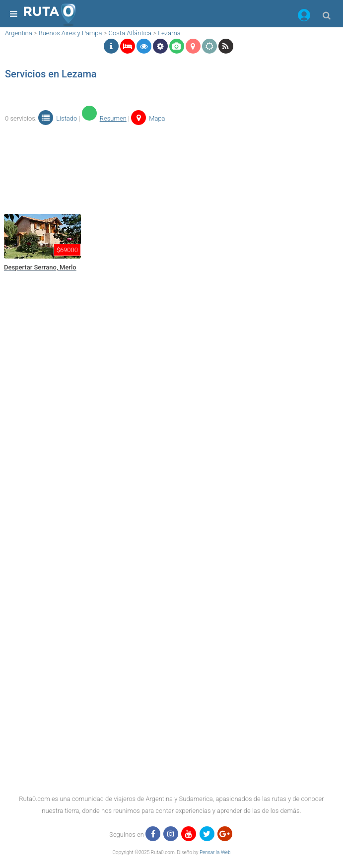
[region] (169, 168)
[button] (304, 17)
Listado (58, 118)
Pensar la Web (215, 852)
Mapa (148, 118)
